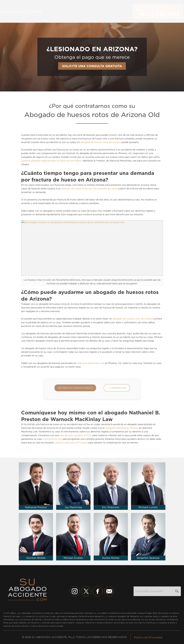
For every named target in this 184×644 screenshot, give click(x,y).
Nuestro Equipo (77, 11)
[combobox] (153, 591)
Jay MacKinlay (73, 507)
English (126, 11)
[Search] (177, 591)
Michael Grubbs (73, 558)
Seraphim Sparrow (148, 558)
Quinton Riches (36, 558)
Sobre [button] (96, 11)
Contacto (111, 11)
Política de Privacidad (148, 637)
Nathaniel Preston (36, 507)
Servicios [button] (56, 11)
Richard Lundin (148, 507)
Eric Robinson (111, 507)
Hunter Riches (111, 558)
